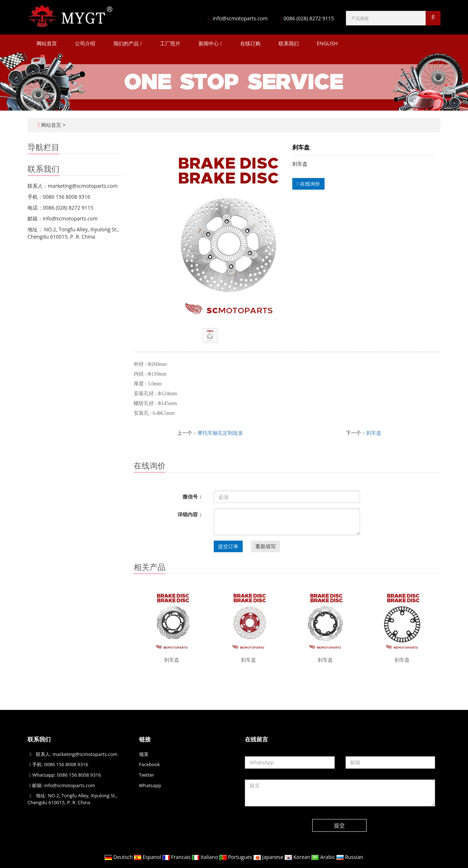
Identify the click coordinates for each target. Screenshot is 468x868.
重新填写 (266, 546)
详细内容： (190, 514)
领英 (144, 754)
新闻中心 (210, 43)
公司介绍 (85, 43)
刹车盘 (374, 433)
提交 (339, 825)
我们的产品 (128, 43)
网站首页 (47, 43)
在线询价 (308, 184)
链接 (145, 739)
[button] (141, 43)
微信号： (193, 497)
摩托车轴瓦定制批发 (220, 433)
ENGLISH (327, 43)
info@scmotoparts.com (240, 18)
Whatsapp (150, 785)
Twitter (147, 775)
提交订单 (228, 546)
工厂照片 (170, 43)
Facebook (150, 764)
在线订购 (250, 43)
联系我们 (289, 43)
